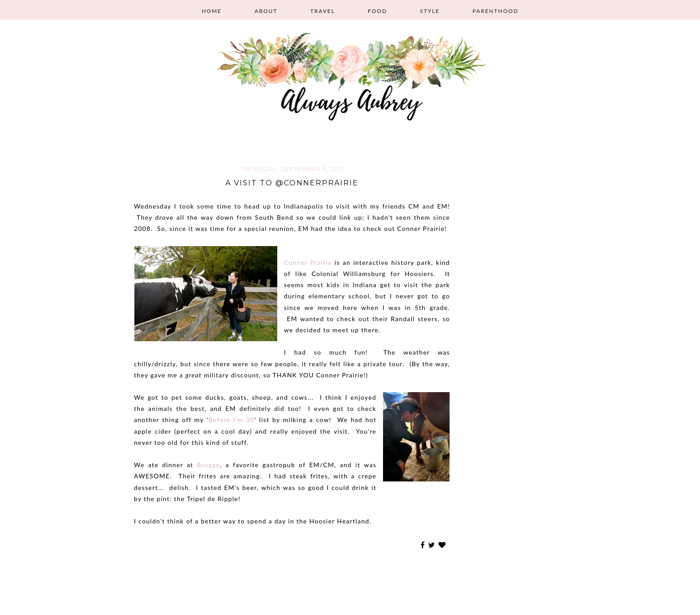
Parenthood (495, 11)
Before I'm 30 (231, 420)
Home (212, 11)
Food (377, 11)
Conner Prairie (308, 262)
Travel (323, 11)
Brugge (208, 465)
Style (430, 11)
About (266, 11)
